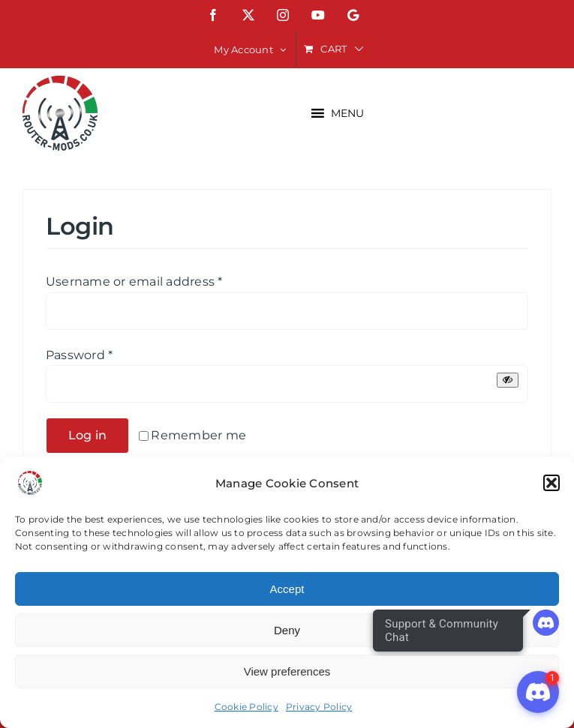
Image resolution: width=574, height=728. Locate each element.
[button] (551, 483)
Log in (87, 435)
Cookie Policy (246, 707)
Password (79, 355)
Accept (287, 589)
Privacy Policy (319, 707)
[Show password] (508, 380)
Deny (287, 630)
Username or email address (134, 282)
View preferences (287, 671)
